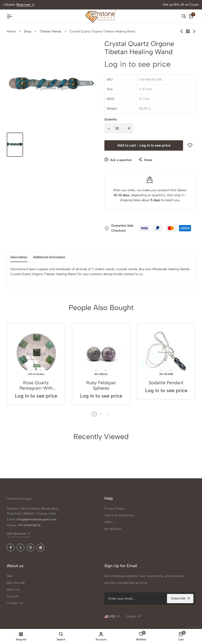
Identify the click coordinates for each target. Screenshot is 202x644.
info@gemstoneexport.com (36, 519)
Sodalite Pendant (166, 383)
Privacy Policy (115, 509)
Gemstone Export (20, 499)
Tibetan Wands (50, 31)
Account (13, 596)
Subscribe (180, 598)
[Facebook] (11, 547)
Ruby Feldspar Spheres (101, 385)
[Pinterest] (40, 547)
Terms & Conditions (119, 515)
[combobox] (112, 616)
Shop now (125, 5)
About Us (13, 590)
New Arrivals (16, 583)
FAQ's (109, 522)
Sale (10, 576)
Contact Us (15, 603)
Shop (28, 31)
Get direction (19, 534)
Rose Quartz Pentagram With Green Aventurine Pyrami (36, 385)
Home (11, 31)
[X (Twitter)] (21, 547)
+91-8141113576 (29, 525)
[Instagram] (31, 547)
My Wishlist (113, 529)
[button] (94, 414)
